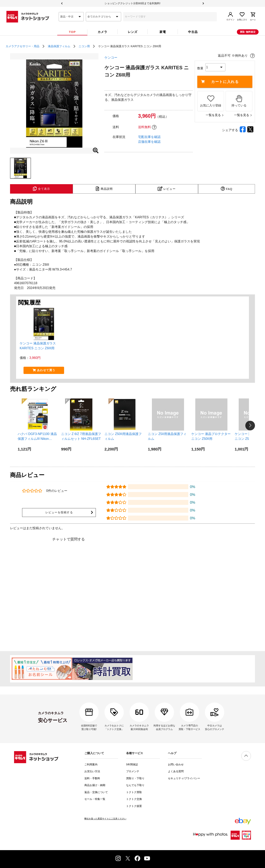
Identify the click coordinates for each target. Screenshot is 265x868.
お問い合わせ (176, 764)
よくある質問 (176, 771)
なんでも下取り (135, 785)
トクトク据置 (134, 806)
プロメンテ (133, 771)
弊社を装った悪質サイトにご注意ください (105, 819)
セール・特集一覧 (95, 799)
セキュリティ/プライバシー (184, 778)
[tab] (72, 32)
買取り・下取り (135, 778)
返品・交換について (96, 792)
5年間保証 (132, 764)
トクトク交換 (134, 799)
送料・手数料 (92, 778)
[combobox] (71, 17)
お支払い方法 (92, 771)
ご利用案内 (91, 764)
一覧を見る (215, 115)
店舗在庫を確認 (149, 142)
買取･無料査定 (248, 32)
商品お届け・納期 (95, 785)
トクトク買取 (134, 792)
